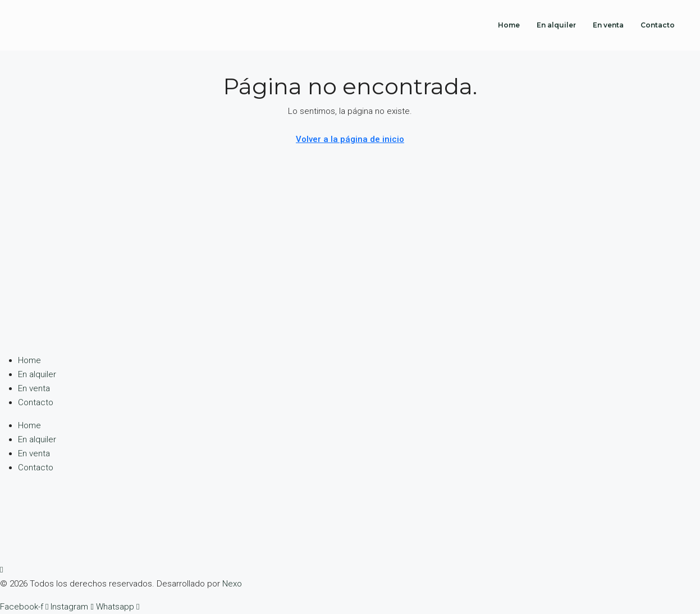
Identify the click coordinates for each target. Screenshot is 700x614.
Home (509, 25)
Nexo (232, 584)
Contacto (658, 25)
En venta (608, 25)
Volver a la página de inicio (350, 139)
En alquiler (556, 25)
